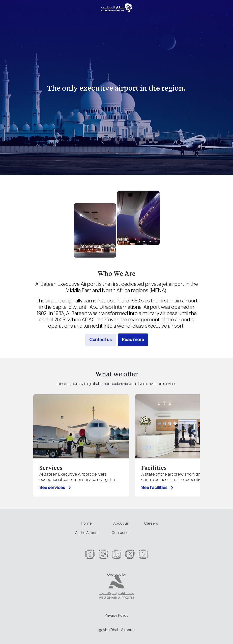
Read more (133, 340)
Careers (151, 523)
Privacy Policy (116, 616)
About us (121, 523)
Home (86, 523)
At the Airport (86, 533)
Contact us (100, 340)
